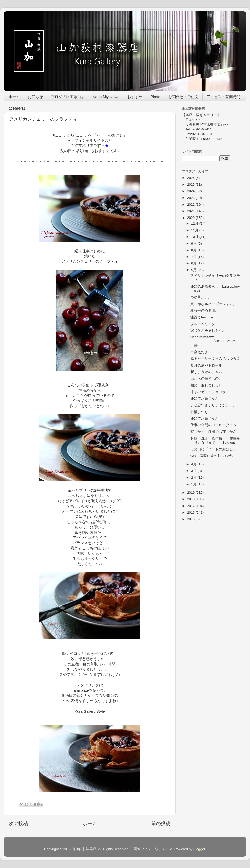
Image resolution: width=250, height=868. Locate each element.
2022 (191, 204)
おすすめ (135, 97)
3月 (194, 471)
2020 (191, 218)
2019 (191, 492)
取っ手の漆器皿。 (205, 311)
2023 (191, 198)
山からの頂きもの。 (206, 379)
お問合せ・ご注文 (183, 97)
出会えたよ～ (201, 352)
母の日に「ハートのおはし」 (213, 449)
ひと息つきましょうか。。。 (213, 405)
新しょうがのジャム (206, 372)
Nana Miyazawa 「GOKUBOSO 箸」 (215, 341)
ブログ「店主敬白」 (68, 97)
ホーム (14, 97)
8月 (194, 250)
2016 (191, 512)
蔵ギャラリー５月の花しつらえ (215, 359)
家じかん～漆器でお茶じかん (213, 432)
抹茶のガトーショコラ (208, 392)
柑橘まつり (199, 412)
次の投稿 (18, 823)
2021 (191, 211)
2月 (194, 478)
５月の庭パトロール (206, 365)
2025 (191, 185)
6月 (194, 263)
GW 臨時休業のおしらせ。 (213, 456)
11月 (195, 230)
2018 (191, 499)
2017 (191, 506)
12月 (195, 223)
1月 (194, 484)
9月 (194, 243)
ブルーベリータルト (206, 324)
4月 (194, 464)
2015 (191, 519)
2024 (191, 191)
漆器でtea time (202, 317)
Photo (155, 97)
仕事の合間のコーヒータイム (213, 425)
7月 (194, 257)
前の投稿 (161, 823)
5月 (194, 270)
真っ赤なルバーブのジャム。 (213, 304)
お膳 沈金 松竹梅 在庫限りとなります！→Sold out (215, 440)
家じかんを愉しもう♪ (207, 331)
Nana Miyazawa (106, 97)
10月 (195, 237)
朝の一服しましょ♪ (205, 385)
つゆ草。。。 (201, 297)
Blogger (199, 849)
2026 (191, 178)
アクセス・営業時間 (223, 97)
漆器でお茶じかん (205, 399)
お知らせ (35, 97)
